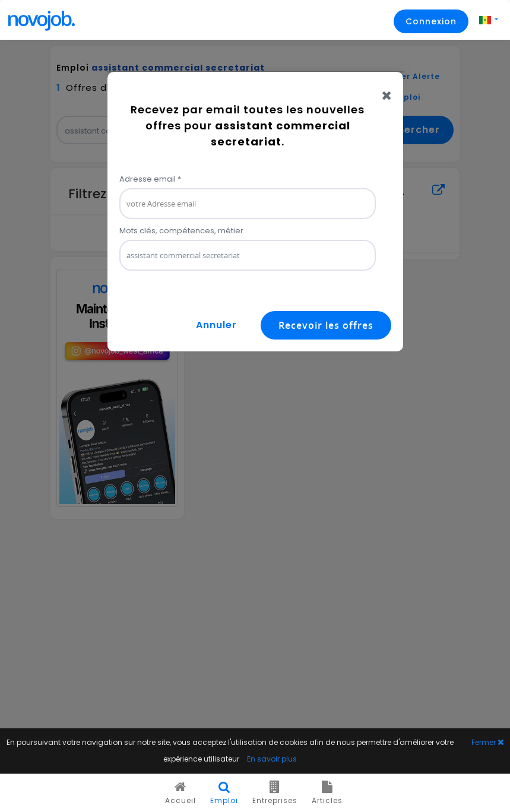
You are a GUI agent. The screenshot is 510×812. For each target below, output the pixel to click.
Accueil (180, 793)
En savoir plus (272, 759)
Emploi (224, 793)
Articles (327, 793)
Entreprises (275, 793)
